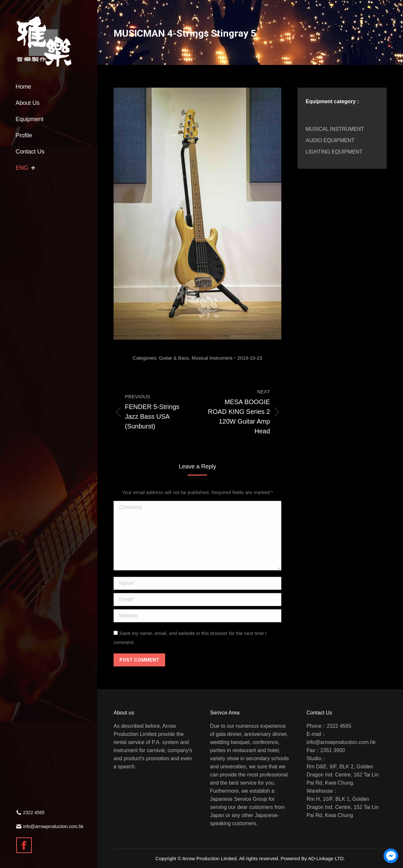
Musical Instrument (212, 358)
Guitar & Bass (174, 358)
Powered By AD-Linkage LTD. (313, 858)
